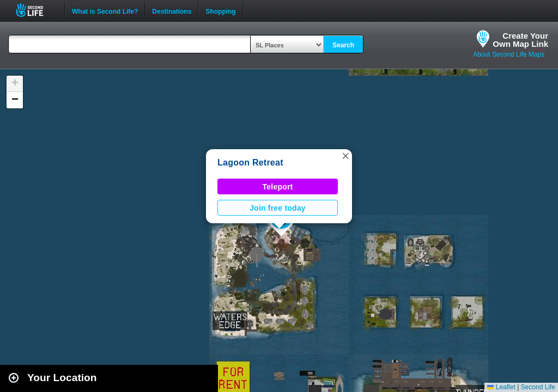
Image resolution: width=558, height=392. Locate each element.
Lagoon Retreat (250, 163)
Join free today (278, 208)
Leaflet (501, 387)
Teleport (278, 187)
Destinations (172, 10)
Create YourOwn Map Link (520, 40)
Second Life (36, 10)
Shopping (220, 10)
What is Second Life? (105, 10)
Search (343, 45)
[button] (345, 156)
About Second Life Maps (509, 54)
